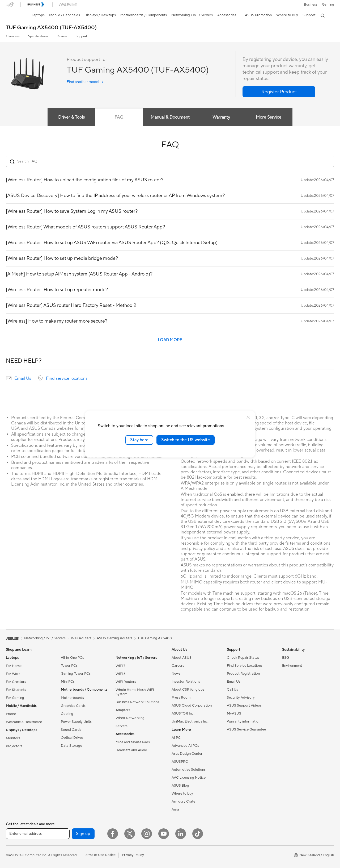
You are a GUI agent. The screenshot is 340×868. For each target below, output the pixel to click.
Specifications (38, 36)
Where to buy (182, 794)
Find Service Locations (245, 666)
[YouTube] (164, 834)
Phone (11, 714)
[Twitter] (130, 834)
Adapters (123, 710)
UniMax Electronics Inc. (190, 721)
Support (81, 36)
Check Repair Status (243, 658)
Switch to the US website (186, 440)
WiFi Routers (126, 682)
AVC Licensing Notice (189, 778)
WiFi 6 (120, 674)
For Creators (16, 682)
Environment (292, 666)
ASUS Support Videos (244, 706)
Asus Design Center (187, 754)
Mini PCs (68, 682)
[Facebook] (113, 834)
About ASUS (182, 658)
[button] (328, 5)
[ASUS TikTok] (198, 834)
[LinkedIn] (181, 834)
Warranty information (244, 721)
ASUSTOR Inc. (183, 713)
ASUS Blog (180, 786)
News (176, 674)
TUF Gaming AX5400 (155, 638)
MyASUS (234, 713)
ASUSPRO (180, 762)
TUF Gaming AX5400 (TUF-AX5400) (51, 28)
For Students (16, 690)
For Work (13, 674)
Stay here (139, 440)
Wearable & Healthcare (24, 722)
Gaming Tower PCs (76, 674)
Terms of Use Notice (100, 855)
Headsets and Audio (131, 750)
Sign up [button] (83, 834)
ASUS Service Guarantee (246, 729)
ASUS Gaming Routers (114, 638)
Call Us (232, 690)
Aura (175, 809)
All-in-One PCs (72, 658)
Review (62, 36)
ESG (286, 658)
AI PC (176, 738)
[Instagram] (147, 834)
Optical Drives (72, 738)
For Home (14, 666)
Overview (13, 36)
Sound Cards (71, 730)
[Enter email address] (38, 834)
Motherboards (72, 698)
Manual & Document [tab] (170, 117)
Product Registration (243, 674)
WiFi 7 (120, 666)
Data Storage (71, 746)
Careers (178, 666)
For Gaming (15, 698)
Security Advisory (241, 698)
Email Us (23, 378)
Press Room (181, 698)
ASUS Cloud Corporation (192, 706)
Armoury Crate (183, 802)
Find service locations (67, 378)
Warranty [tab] (223, 117)
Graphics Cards (73, 706)
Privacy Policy (133, 855)
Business (311, 5)
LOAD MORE (170, 340)
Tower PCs (69, 666)
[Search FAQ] (170, 161)
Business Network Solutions (137, 702)
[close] (248, 418)
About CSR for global (188, 690)
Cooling (67, 714)
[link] (15, 16)
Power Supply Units (76, 722)
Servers (122, 726)
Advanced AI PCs (185, 746)
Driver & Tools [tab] (68, 117)
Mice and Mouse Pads (133, 742)
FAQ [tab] (118, 117)
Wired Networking (130, 718)
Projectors (14, 746)
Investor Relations (186, 682)
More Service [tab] (273, 117)
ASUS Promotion (258, 15)
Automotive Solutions (189, 770)
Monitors (13, 738)
